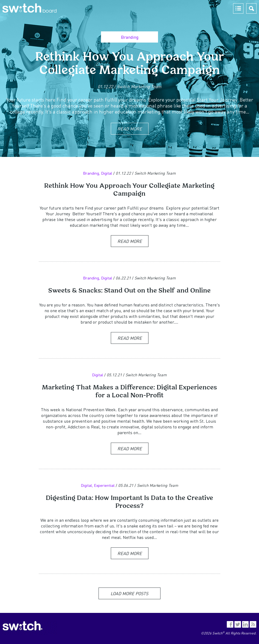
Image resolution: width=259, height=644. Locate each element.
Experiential (104, 485)
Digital (107, 173)
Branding (130, 37)
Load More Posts (129, 593)
